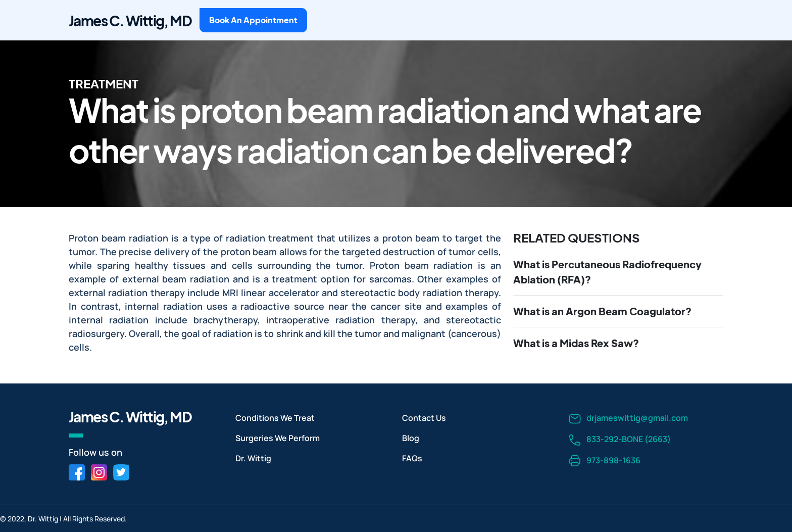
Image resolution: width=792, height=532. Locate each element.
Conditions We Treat (275, 418)
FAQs (412, 458)
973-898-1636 (605, 461)
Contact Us (424, 418)
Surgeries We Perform (278, 438)
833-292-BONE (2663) (620, 440)
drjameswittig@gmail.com (628, 419)
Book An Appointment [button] (253, 20)
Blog (411, 438)
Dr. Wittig (253, 458)
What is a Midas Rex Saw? (576, 343)
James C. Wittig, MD (130, 20)
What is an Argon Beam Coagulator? (602, 311)
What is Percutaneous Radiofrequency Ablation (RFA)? (607, 272)
